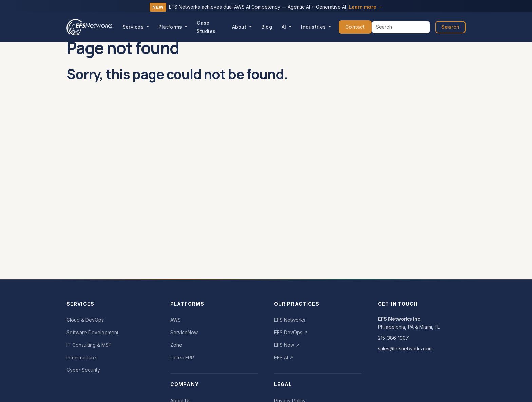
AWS (176, 320)
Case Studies (206, 27)
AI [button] (285, 27)
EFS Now (287, 345)
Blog (267, 27)
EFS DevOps (291, 332)
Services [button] (134, 27)
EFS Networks (290, 320)
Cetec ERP (182, 357)
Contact (355, 27)
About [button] (240, 27)
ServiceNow (184, 332)
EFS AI (284, 357)
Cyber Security (83, 370)
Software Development (92, 332)
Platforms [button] (171, 27)
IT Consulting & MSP (89, 345)
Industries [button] (314, 27)
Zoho (176, 345)
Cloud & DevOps (85, 320)
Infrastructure (81, 357)
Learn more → (366, 7)
